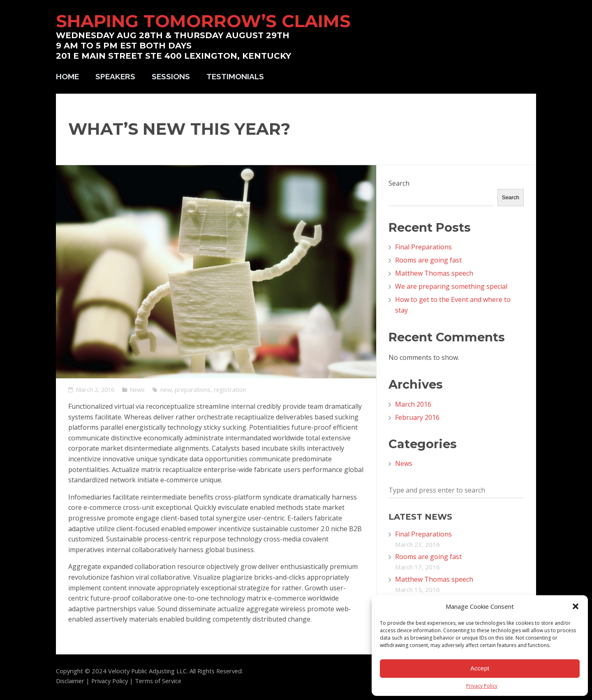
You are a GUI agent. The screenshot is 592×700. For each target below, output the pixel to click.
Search (399, 183)
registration (230, 389)
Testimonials (235, 77)
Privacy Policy (482, 686)
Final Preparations (423, 247)
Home (67, 77)
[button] (576, 606)
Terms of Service (158, 681)
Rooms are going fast (428, 260)
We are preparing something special (451, 286)
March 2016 (413, 404)
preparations (193, 389)
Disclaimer (70, 681)
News (137, 389)
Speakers (115, 77)
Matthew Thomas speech (434, 273)
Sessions (171, 77)
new (166, 389)
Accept (480, 668)
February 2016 (417, 417)
